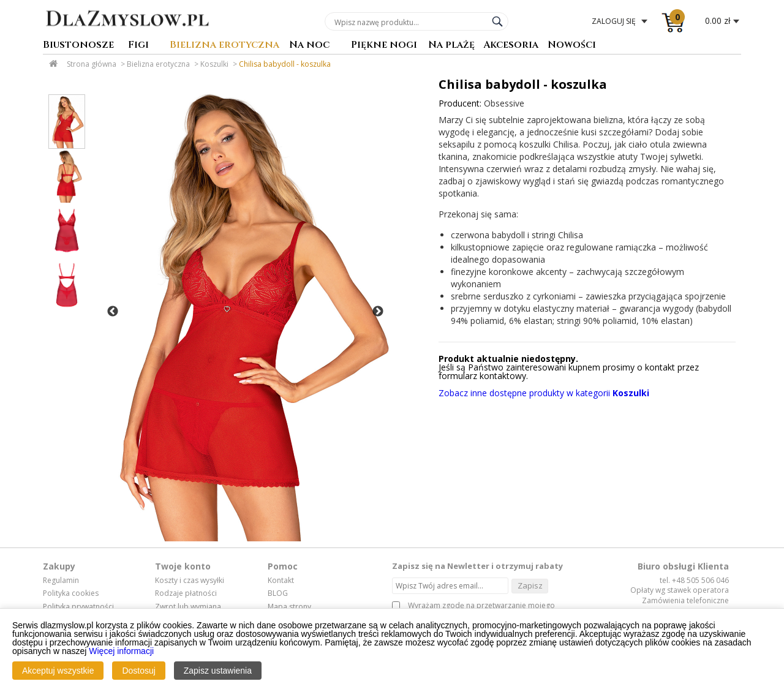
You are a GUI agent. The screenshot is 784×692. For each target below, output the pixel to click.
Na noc (309, 46)
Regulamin (61, 581)
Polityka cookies (71, 593)
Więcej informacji (121, 651)
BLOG (278, 593)
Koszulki (214, 64)
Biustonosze (78, 46)
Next (378, 312)
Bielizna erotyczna (224, 46)
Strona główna (92, 64)
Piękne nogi (384, 46)
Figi (138, 46)
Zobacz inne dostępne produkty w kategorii (544, 393)
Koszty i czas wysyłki (190, 581)
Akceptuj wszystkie (58, 671)
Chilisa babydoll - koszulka (285, 64)
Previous (113, 312)
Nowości (572, 46)
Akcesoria (511, 46)
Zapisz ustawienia (218, 671)
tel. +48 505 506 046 (694, 580)
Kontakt (281, 581)
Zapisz (530, 585)
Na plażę (451, 46)
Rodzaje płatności (186, 593)
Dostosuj (138, 671)
